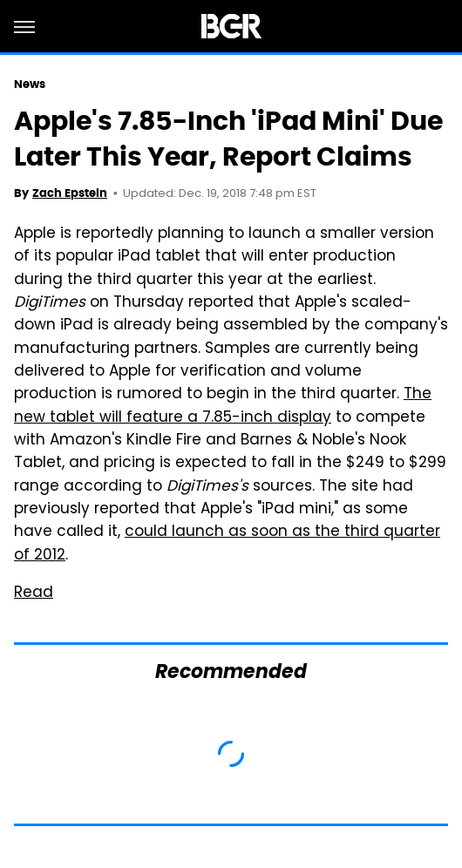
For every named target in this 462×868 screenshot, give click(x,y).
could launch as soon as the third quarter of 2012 (227, 544)
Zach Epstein (70, 193)
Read (34, 593)
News (30, 84)
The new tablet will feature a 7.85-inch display (223, 406)
